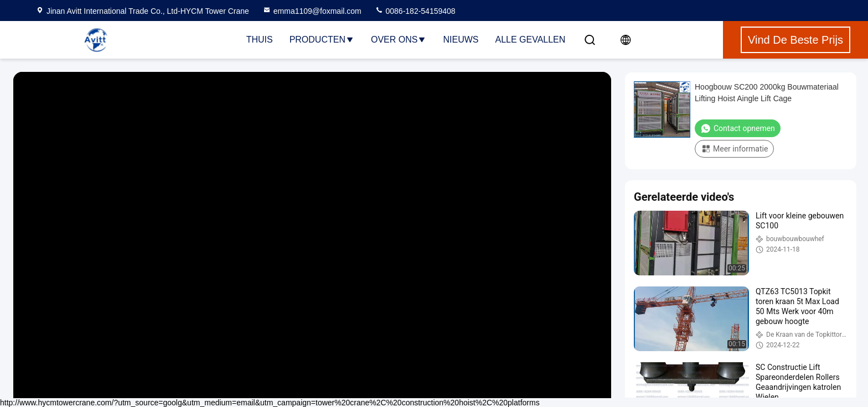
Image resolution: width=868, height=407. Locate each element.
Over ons (399, 40)
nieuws (461, 40)
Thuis (260, 40)
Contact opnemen (738, 128)
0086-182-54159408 (415, 11)
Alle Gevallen (530, 40)
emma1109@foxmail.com (312, 11)
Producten (322, 40)
